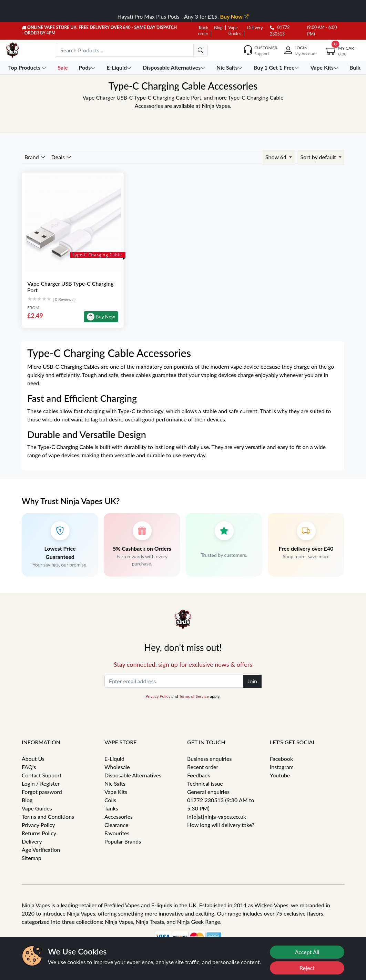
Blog (218, 28)
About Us (33, 759)
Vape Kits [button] (325, 67)
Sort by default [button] (319, 157)
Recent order (203, 767)
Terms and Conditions (48, 816)
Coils (110, 800)
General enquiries (208, 792)
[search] (201, 50)
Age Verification (41, 850)
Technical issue (205, 783)
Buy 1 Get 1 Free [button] (277, 67)
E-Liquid (114, 759)
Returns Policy (39, 833)
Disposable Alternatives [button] (175, 67)
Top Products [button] (28, 67)
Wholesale (117, 767)
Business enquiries (209, 759)
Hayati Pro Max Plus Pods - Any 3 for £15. (183, 16)
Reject (307, 968)
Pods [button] (88, 67)
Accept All (307, 952)
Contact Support (42, 775)
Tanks (111, 808)
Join (252, 681)
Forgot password (42, 792)
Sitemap (32, 858)
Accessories (119, 816)
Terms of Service (194, 696)
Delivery (255, 28)
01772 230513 (280, 31)
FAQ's (29, 767)
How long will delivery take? (221, 825)
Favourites (117, 833)
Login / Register (41, 783)
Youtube (280, 775)
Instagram (282, 767)
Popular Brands (123, 841)
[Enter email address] (174, 681)
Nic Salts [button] (230, 67)
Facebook (281, 759)
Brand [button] (35, 157)
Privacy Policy (158, 696)
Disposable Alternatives (133, 775)
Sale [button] (63, 67)
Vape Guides (37, 808)
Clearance (116, 825)
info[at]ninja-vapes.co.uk (217, 816)
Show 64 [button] (277, 157)
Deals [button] (62, 157)
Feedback (199, 775)
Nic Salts (115, 783)
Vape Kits (116, 792)
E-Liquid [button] (120, 67)
